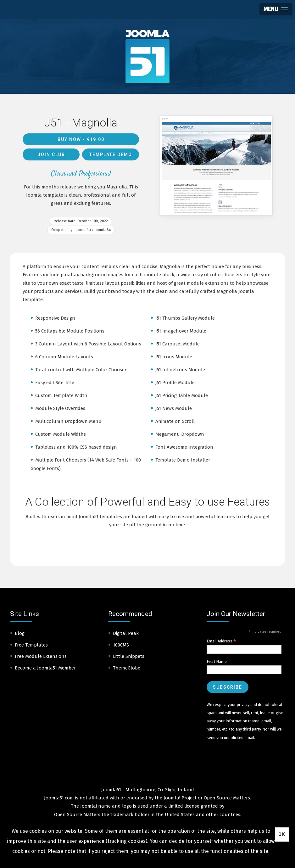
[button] (276, 9)
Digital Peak (126, 633)
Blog (20, 633)
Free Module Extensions (41, 656)
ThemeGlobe (127, 668)
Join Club (51, 154)
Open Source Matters (227, 798)
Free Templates (31, 645)
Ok (282, 834)
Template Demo (111, 154)
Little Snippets (129, 656)
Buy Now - (81, 139)
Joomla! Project (179, 798)
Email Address (221, 641)
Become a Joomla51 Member (45, 668)
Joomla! (89, 806)
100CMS (121, 645)
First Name (217, 661)
